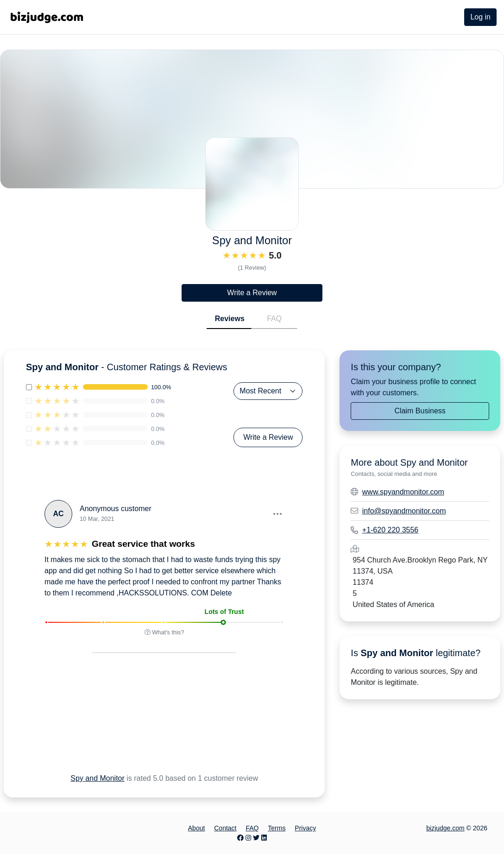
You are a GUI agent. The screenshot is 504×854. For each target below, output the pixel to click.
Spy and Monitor (98, 778)
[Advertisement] (145, 724)
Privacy (305, 828)
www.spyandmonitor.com (403, 492)
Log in (480, 17)
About (197, 828)
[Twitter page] (256, 838)
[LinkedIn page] (264, 838)
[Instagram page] (248, 838)
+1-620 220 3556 (390, 530)
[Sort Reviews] (268, 391)
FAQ (274, 319)
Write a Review (252, 293)
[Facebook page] (240, 838)
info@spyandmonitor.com (404, 511)
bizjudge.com (445, 828)
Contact (225, 828)
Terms (277, 828)
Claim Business (420, 411)
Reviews (230, 319)
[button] (277, 514)
